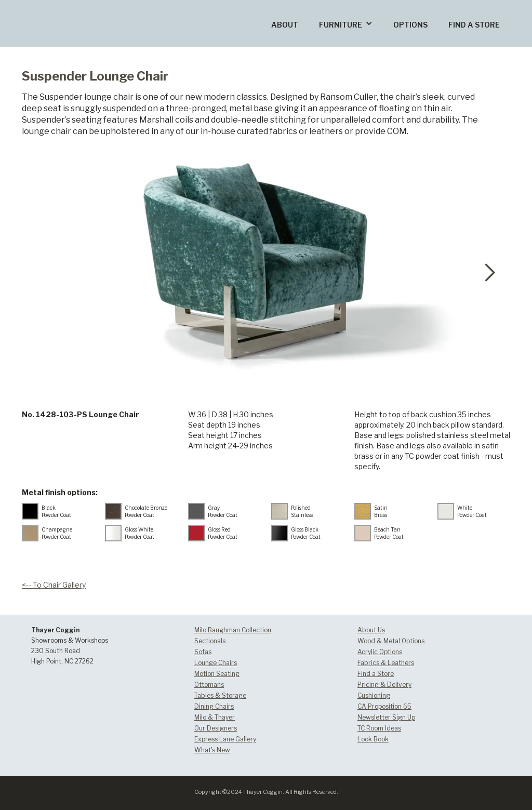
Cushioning (374, 695)
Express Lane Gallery (225, 739)
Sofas (203, 652)
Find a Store (376, 674)
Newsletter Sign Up (386, 717)
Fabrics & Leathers (386, 663)
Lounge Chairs (216, 663)
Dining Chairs (214, 706)
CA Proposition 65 (384, 706)
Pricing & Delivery (384, 685)
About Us (371, 630)
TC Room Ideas (379, 728)
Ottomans (209, 685)
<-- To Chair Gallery (54, 585)
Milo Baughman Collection (233, 630)
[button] (346, 23)
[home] (79, 7)
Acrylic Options (380, 652)
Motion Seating (217, 674)
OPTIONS (410, 25)
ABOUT (285, 25)
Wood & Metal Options (391, 641)
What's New (212, 750)
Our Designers (216, 728)
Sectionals (210, 641)
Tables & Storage (220, 695)
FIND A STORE (474, 25)
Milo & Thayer (215, 717)
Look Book (373, 739)
